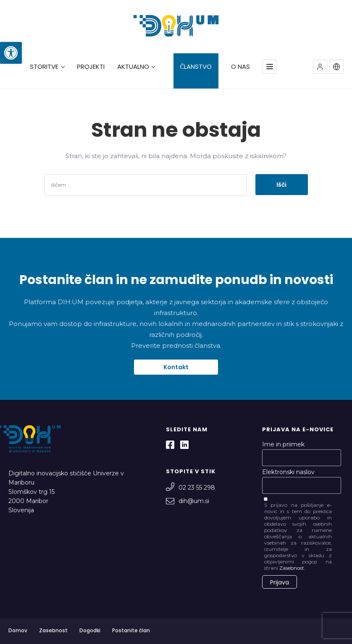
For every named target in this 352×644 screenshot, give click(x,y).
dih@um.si (188, 501)
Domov (18, 630)
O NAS (240, 67)
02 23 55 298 (190, 488)
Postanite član (131, 630)
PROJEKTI (91, 67)
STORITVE (47, 67)
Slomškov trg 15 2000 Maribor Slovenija (32, 501)
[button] (11, 53)
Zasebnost (53, 630)
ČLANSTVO (196, 67)
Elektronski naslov (288, 472)
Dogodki (90, 630)
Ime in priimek (283, 444)
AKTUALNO (136, 67)
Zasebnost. (292, 568)
